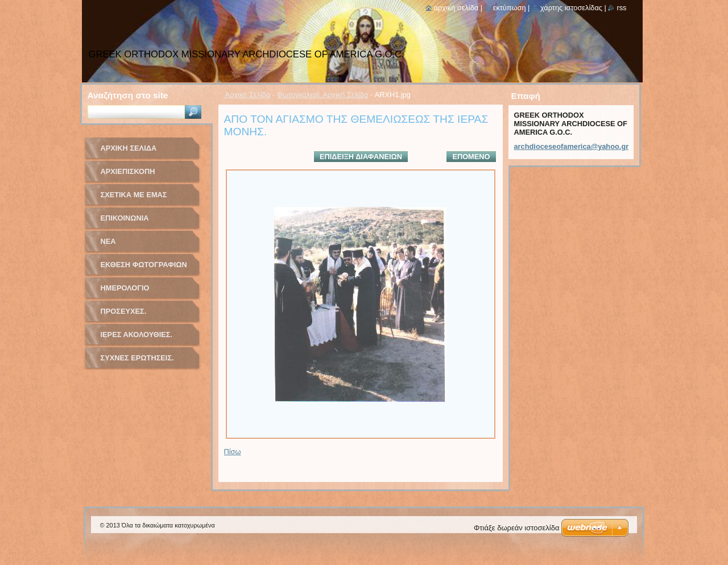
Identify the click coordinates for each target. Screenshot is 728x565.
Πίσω (233, 452)
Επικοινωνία (125, 218)
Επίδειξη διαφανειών (361, 157)
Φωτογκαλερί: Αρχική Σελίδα (323, 95)
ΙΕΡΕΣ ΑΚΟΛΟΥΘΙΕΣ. (137, 335)
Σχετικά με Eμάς (134, 195)
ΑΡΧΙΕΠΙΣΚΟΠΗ (128, 171)
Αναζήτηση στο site (128, 95)
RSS (621, 8)
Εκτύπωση (510, 8)
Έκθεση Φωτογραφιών (144, 265)
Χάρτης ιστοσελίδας (571, 8)
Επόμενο (471, 157)
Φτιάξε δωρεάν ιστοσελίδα (516, 528)
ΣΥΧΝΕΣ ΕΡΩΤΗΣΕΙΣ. (137, 358)
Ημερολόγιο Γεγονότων (125, 292)
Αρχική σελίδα (456, 8)
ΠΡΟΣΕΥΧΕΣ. (124, 311)
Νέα (108, 241)
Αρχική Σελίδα (248, 95)
